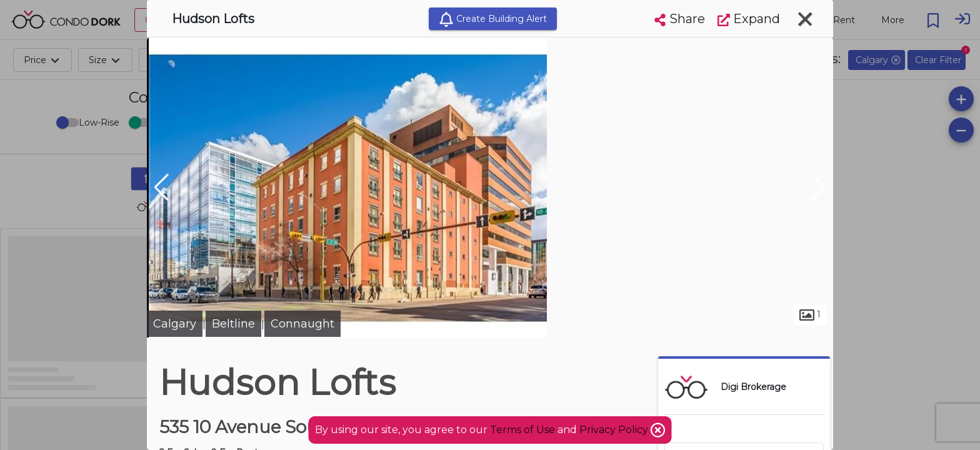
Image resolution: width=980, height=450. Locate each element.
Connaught (302, 324)
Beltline (233, 324)
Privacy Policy (615, 430)
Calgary (175, 324)
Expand (749, 19)
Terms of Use (522, 430)
